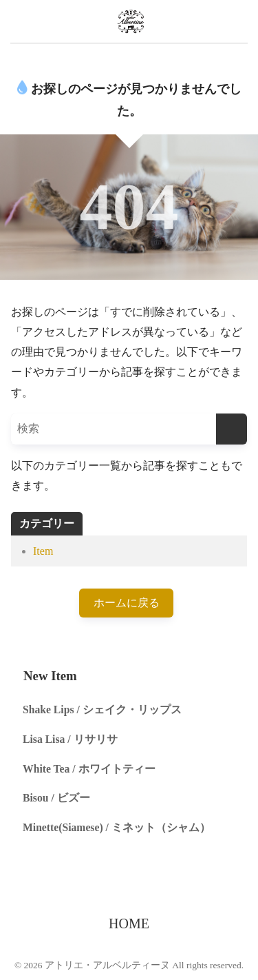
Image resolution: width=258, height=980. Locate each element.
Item (43, 551)
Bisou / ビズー (56, 798)
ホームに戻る (127, 603)
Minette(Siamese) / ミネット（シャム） (117, 827)
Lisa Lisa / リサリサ (70, 739)
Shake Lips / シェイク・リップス (102, 710)
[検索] (232, 429)
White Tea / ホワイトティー (89, 769)
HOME (129, 923)
